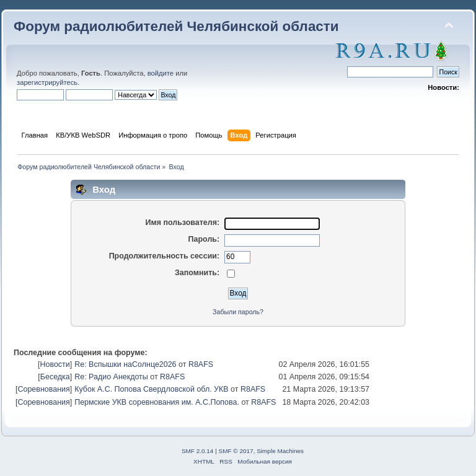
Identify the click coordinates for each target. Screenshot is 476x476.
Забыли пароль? (238, 312)
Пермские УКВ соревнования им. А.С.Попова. (157, 402)
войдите (161, 73)
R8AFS (201, 364)
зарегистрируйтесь (47, 82)
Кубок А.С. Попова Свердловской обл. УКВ (151, 389)
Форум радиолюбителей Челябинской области (176, 26)
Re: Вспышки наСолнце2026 (125, 364)
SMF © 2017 (236, 451)
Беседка (55, 377)
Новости (55, 364)
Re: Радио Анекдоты (111, 377)
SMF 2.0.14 (198, 451)
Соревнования (43, 389)
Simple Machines (280, 451)
